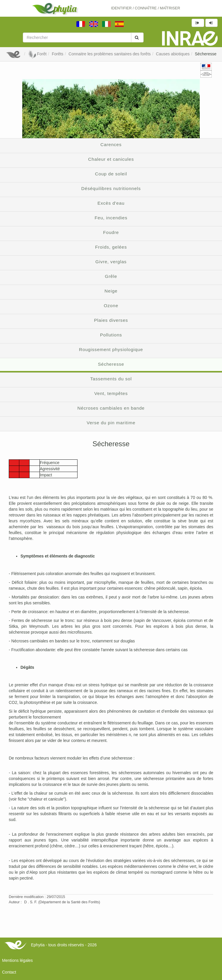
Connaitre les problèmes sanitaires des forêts (110, 54)
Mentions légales (17, 960)
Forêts (58, 54)
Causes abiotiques (173, 54)
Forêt (37, 54)
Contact (9, 972)
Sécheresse (206, 54)
